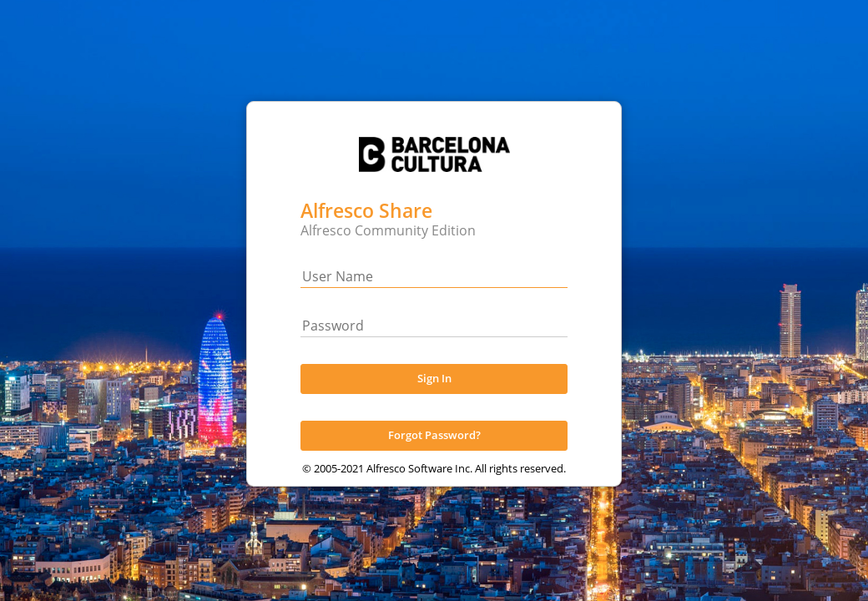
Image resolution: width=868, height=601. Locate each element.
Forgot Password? (434, 452)
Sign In (434, 396)
